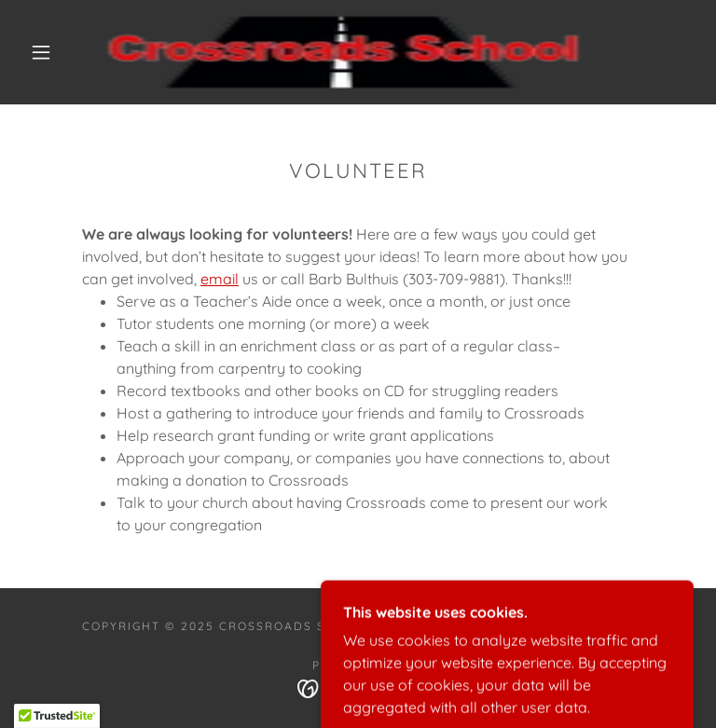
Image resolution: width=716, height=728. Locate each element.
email (220, 279)
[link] (343, 52)
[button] (41, 52)
